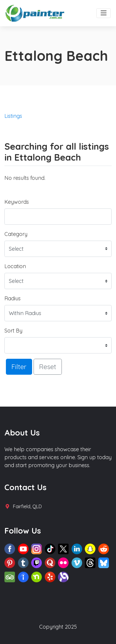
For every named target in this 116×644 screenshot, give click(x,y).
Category (16, 234)
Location (15, 266)
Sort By (13, 331)
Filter (19, 367)
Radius (13, 298)
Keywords (17, 202)
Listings (13, 116)
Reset (48, 367)
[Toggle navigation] (103, 13)
